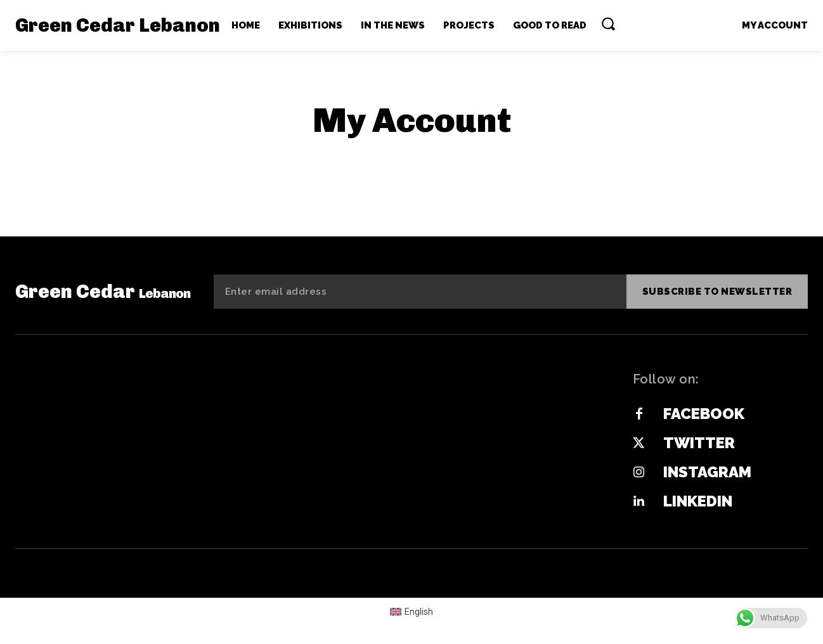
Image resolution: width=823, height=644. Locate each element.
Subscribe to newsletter (717, 292)
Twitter (699, 443)
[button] (608, 23)
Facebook (704, 414)
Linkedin (698, 501)
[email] (420, 292)
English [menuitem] (419, 612)
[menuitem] (412, 611)
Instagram (707, 472)
